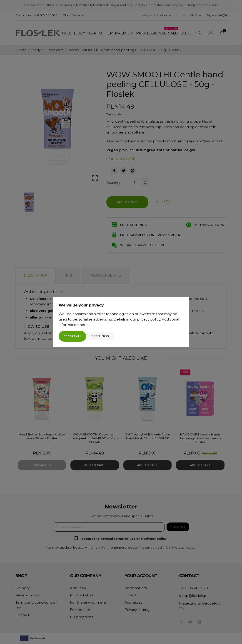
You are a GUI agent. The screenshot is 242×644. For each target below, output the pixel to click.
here (84, 325)
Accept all (72, 336)
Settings (100, 336)
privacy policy (149, 319)
